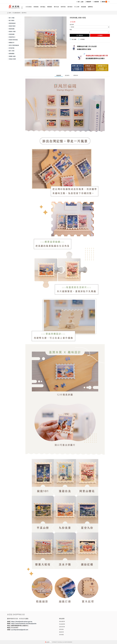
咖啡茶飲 (63, 7)
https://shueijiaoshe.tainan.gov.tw (22, 621)
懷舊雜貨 (50, 7)
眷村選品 (43, 7)
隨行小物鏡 (12, 18)
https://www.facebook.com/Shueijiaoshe (24, 623)
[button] (40, 58)
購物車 (105, 2)
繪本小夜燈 (12, 51)
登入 (79, 2)
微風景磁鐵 (12, 29)
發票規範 (61, 635)
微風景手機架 (12, 26)
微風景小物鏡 (12, 31)
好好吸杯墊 (12, 48)
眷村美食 (70, 7)
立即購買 (100, 35)
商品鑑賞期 (62, 624)
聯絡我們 (89, 2)
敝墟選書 (84, 7)
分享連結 (82, 39)
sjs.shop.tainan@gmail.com (20, 630)
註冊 (82, 2)
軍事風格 (36, 7)
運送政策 (61, 632)
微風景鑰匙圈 (12, 23)
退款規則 (61, 629)
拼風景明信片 (12, 37)
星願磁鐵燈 (12, 53)
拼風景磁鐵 (12, 34)
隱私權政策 (62, 621)
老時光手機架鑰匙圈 (14, 45)
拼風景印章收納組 (13, 40)
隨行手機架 (12, 20)
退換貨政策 (62, 627)
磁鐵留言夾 (12, 42)
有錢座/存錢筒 (12, 59)
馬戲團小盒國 (12, 56)
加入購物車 (80, 35)
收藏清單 (97, 2)
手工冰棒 (77, 7)
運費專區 (90, 7)
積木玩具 (56, 7)
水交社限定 (29, 7)
